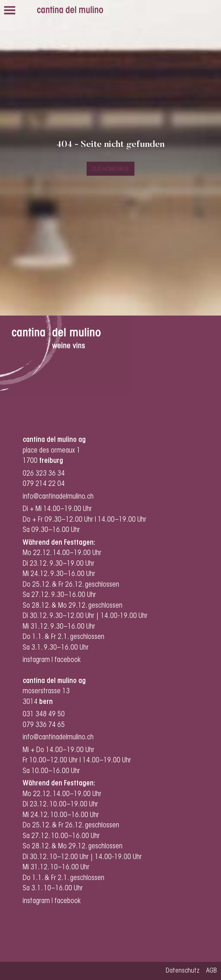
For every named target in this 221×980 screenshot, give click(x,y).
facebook (68, 660)
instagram (36, 660)
